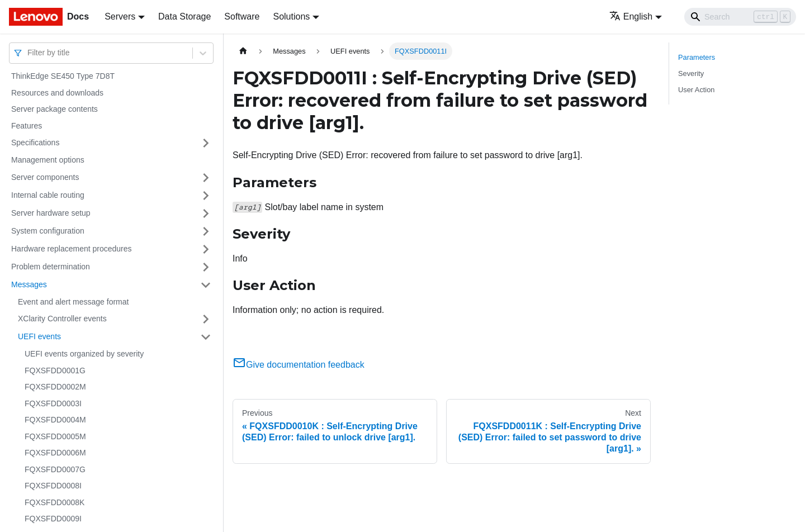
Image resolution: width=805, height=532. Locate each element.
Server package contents (55, 109)
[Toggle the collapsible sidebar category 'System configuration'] (206, 231)
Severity (691, 73)
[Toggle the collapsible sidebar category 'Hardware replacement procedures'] (206, 249)
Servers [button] (120, 16)
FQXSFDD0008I (53, 486)
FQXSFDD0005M (55, 436)
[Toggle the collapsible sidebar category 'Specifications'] (206, 143)
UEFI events (39, 336)
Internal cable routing (48, 195)
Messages (29, 284)
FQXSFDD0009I (53, 519)
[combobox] (29, 53)
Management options (48, 160)
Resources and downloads (57, 93)
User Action (696, 90)
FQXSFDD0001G (55, 370)
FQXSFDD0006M (55, 453)
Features (27, 126)
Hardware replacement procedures (72, 249)
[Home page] (243, 51)
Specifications (35, 142)
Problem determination (51, 267)
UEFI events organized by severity (84, 354)
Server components (45, 177)
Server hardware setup (51, 213)
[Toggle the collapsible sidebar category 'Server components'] (206, 178)
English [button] (631, 16)
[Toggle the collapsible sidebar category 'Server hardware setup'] (206, 213)
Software (242, 16)
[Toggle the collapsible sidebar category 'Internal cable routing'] (206, 196)
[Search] (740, 17)
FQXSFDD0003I (53, 403)
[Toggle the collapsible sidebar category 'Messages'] (206, 285)
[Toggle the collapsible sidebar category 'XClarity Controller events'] (206, 319)
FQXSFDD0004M (55, 420)
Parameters (697, 57)
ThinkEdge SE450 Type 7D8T (63, 76)
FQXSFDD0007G (55, 469)
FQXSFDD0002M (55, 387)
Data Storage (184, 16)
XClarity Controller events (62, 319)
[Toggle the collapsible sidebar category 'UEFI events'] (206, 337)
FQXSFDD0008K (55, 502)
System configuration (48, 231)
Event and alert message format (73, 302)
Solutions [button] (291, 16)
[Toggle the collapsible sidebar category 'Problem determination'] (206, 267)
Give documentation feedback (299, 365)
